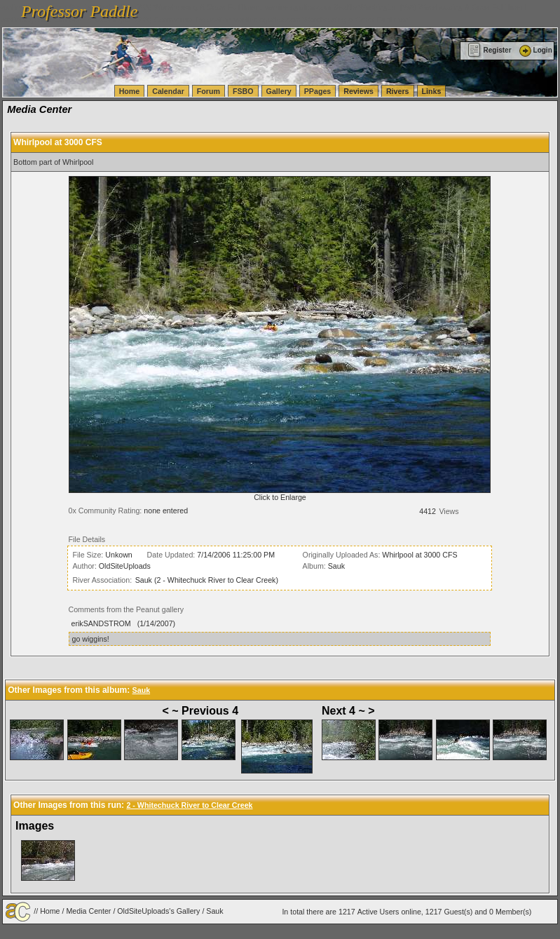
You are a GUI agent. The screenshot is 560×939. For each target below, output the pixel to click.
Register (490, 50)
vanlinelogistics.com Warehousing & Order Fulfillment (322, 20)
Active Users (378, 912)
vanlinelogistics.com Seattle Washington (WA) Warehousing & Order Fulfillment (396, 7)
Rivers (398, 91)
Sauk (336, 566)
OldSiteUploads (125, 566)
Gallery (279, 91)
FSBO (243, 91)
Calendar (168, 91)
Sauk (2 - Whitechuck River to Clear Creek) (207, 580)
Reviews (358, 91)
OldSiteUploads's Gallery (158, 911)
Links (432, 91)
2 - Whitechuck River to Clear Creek (189, 805)
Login (535, 50)
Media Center (88, 911)
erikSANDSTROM (101, 623)
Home (130, 91)
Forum (209, 91)
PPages (318, 91)
